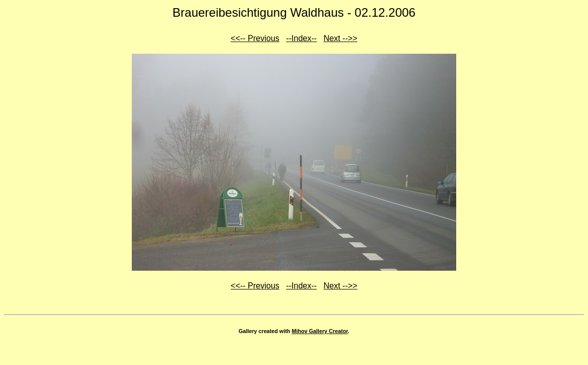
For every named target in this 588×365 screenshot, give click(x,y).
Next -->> (340, 38)
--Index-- (301, 38)
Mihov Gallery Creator (320, 331)
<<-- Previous (255, 38)
